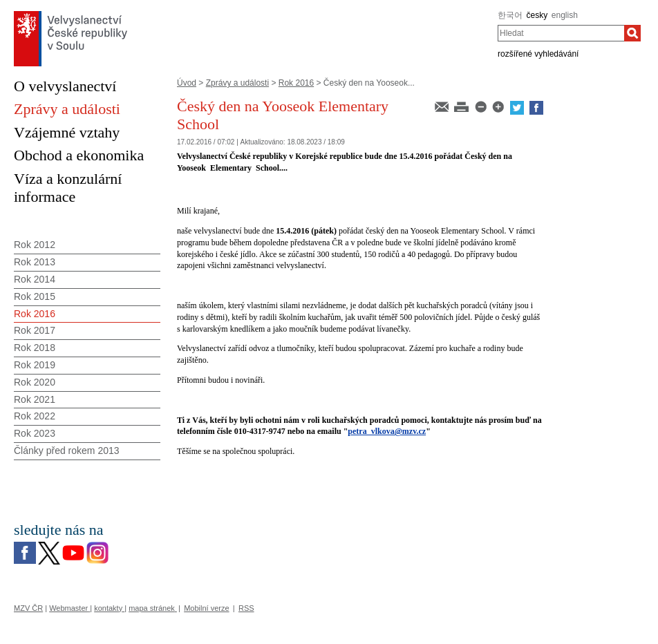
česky (537, 15)
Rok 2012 (35, 245)
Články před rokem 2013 (67, 451)
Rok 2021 (35, 399)
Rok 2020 (35, 382)
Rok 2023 (35, 433)
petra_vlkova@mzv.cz (387, 431)
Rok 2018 (35, 348)
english (565, 15)
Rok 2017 (35, 330)
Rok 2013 (35, 262)
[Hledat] (632, 33)
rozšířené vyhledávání (538, 54)
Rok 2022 (35, 416)
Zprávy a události (237, 83)
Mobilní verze (206, 608)
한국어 (510, 15)
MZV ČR (28, 608)
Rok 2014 (35, 279)
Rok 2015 (35, 296)
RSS (246, 608)
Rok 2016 (296, 83)
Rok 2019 (35, 365)
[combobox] (561, 33)
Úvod (187, 83)
